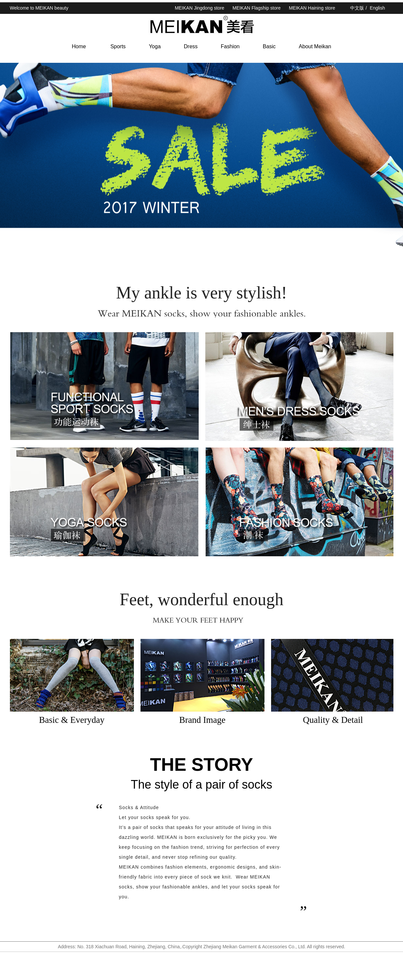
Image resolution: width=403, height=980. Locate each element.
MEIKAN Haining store (312, 8)
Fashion (230, 46)
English (378, 8)
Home (79, 46)
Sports (118, 46)
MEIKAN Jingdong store (200, 8)
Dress (191, 46)
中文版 (357, 8)
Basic (269, 46)
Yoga (155, 46)
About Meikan (315, 46)
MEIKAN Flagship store (257, 8)
